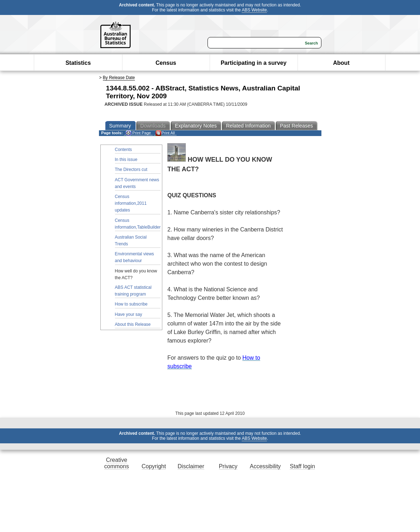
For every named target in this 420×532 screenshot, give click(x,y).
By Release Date (119, 78)
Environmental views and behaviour (135, 257)
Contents (124, 150)
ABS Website (254, 10)
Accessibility (265, 466)
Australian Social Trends (131, 241)
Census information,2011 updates (131, 203)
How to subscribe (131, 304)
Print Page (138, 133)
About (341, 63)
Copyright (154, 466)
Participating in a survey (254, 63)
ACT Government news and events (137, 183)
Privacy (228, 466)
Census (166, 63)
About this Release (133, 324)
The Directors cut (131, 169)
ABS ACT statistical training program (133, 291)
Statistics (78, 63)
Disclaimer (191, 466)
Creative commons (117, 463)
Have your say (129, 314)
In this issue (126, 160)
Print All (165, 133)
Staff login (302, 466)
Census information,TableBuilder (138, 224)
